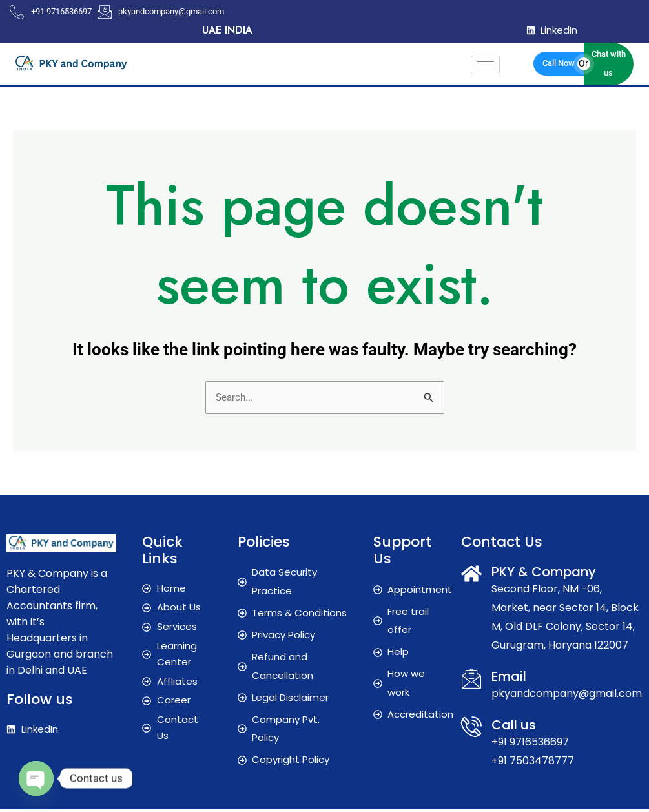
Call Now (559, 63)
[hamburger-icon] (485, 65)
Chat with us (609, 63)
